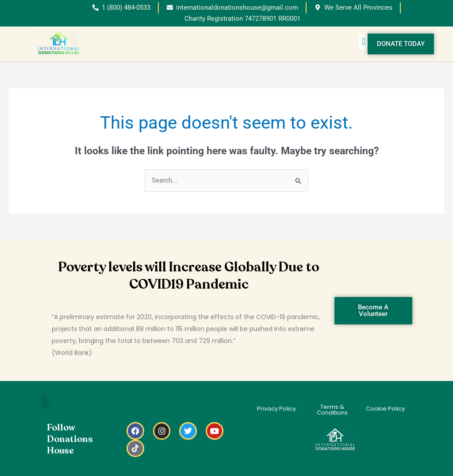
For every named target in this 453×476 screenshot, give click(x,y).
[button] (363, 42)
